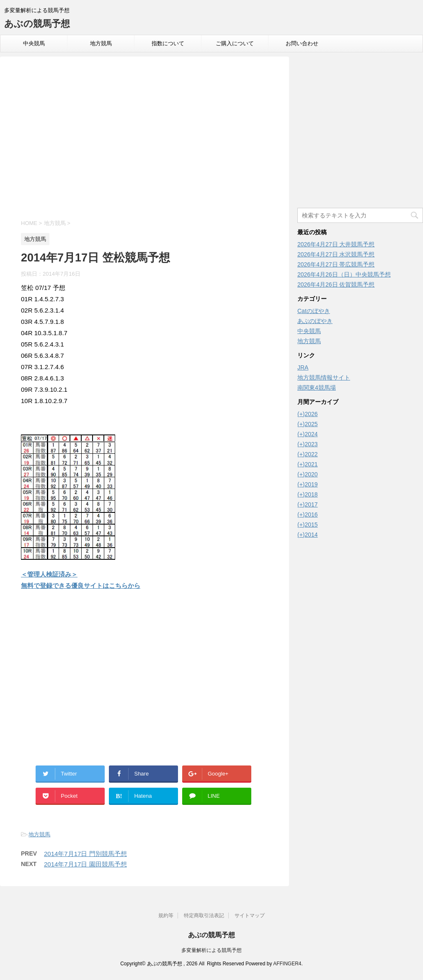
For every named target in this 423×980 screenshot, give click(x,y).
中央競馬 (34, 43)
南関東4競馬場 (317, 388)
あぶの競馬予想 (37, 24)
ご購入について (235, 43)
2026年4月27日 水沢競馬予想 (336, 254)
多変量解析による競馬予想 (211, 950)
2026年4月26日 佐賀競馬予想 (336, 284)
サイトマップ (250, 915)
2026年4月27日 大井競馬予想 (336, 244)
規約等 (166, 915)
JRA (303, 367)
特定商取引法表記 (204, 915)
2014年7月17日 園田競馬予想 (85, 864)
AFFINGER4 (287, 964)
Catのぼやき (314, 311)
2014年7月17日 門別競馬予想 (85, 854)
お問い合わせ (302, 43)
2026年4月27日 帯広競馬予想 (336, 264)
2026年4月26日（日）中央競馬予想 (344, 274)
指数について (168, 43)
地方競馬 (101, 43)
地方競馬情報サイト (324, 378)
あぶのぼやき (315, 321)
